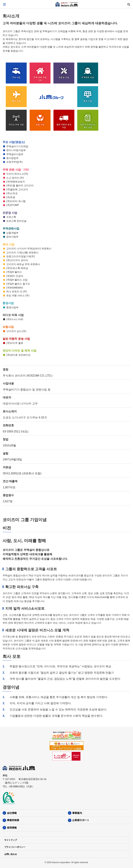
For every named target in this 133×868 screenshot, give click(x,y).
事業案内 (77, 813)
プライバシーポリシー (15, 847)
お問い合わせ (11, 854)
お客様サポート (81, 820)
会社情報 (12, 813)
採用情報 (12, 828)
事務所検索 (13, 820)
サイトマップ (11, 840)
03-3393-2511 (17, 786)
